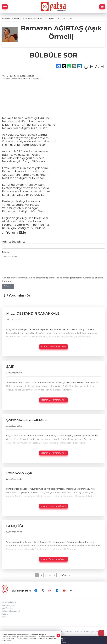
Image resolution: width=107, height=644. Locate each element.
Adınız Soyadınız (13, 242)
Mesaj (6, 252)
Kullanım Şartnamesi (11, 611)
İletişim (5, 614)
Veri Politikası (8, 608)
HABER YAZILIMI (65, 632)
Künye (5, 617)
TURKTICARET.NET (83, 632)
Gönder (8, 286)
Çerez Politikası (8, 605)
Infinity (64, 575)
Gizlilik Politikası (9, 602)
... (59, 575)
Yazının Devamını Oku (53, 347)
